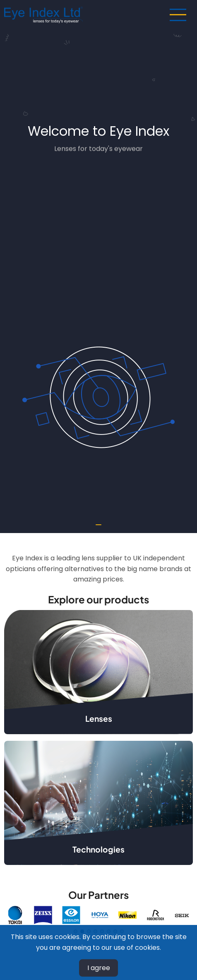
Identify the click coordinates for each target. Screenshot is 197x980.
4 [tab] (95, 931)
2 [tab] (82, 931)
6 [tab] (109, 931)
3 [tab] (89, 931)
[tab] (98, 525)
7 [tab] (115, 931)
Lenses (99, 718)
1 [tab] (76, 931)
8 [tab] (122, 931)
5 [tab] (102, 931)
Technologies (98, 849)
